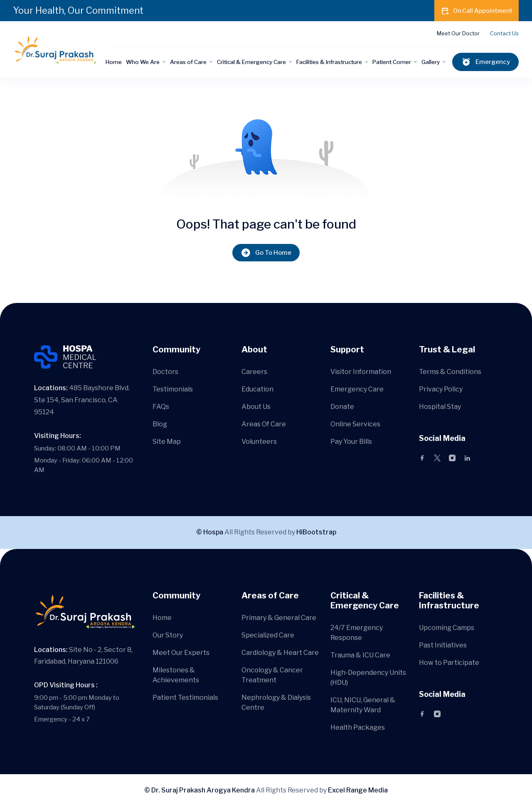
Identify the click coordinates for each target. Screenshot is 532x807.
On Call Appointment (477, 11)
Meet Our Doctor (458, 33)
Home (114, 62)
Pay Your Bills (351, 442)
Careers (254, 372)
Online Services (355, 424)
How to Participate (449, 663)
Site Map (167, 442)
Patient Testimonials (185, 698)
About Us (256, 407)
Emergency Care (357, 389)
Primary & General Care (279, 618)
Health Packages (358, 727)
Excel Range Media (358, 790)
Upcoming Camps (447, 628)
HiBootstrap (316, 532)
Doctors (165, 372)
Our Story (168, 635)
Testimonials (173, 389)
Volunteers (259, 442)
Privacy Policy (441, 389)
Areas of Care (188, 62)
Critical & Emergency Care (251, 62)
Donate (342, 407)
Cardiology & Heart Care (280, 653)
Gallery (431, 62)
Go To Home (266, 253)
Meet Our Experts (181, 653)
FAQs (161, 407)
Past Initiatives (443, 645)
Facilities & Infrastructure (329, 62)
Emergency (485, 62)
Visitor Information (361, 372)
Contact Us (504, 33)
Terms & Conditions (450, 372)
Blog (160, 424)
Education (257, 389)
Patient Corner (392, 62)
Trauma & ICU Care (360, 655)
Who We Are (143, 62)
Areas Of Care (264, 424)
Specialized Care (268, 635)
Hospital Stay (440, 407)
